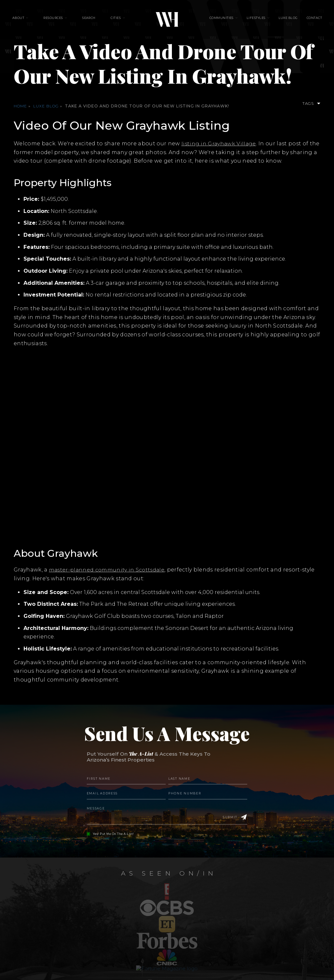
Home (20, 106)
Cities (116, 20)
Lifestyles (253, 20)
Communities (221, 20)
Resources (59, 20)
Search (92, 20)
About (27, 20)
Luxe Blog (282, 20)
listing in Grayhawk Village (219, 144)
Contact (305, 20)
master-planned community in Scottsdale (108, 570)
